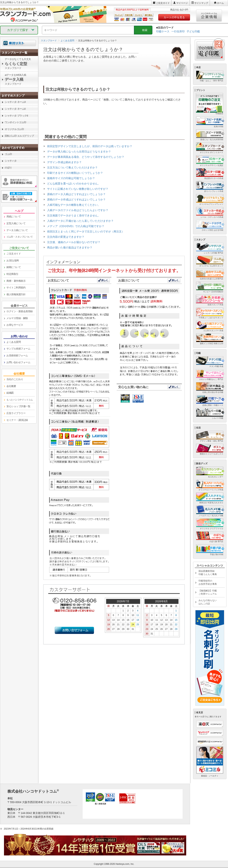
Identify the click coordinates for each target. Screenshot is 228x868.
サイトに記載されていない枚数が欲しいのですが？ (78, 189)
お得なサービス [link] (15, 325)
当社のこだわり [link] (15, 379)
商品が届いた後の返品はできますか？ (70, 247)
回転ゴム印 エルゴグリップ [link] (19, 136)
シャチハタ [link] (11, 161)
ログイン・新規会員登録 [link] (20, 311)
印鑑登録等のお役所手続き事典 (208, 582)
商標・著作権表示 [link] (16, 281)
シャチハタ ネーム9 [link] (15, 102)
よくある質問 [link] (14, 342)
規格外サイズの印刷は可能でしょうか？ (71, 178)
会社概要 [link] (11, 386)
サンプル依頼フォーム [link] (18, 349)
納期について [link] (14, 267)
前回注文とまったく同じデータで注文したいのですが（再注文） (86, 231)
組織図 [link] (10, 393)
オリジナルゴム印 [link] (14, 129)
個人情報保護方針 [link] (16, 294)
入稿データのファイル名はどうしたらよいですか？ (78, 210)
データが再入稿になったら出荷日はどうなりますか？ (79, 152)
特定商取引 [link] (12, 274)
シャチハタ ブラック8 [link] (16, 116)
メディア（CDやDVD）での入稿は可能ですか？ (76, 226)
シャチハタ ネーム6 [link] (15, 109)
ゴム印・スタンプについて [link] (20, 237)
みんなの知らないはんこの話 (208, 602)
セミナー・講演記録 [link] (17, 420)
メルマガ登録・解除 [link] (17, 318)
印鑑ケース (163, 31)
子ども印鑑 (193, 31)
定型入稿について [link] (16, 223)
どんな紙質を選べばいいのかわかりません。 (74, 183)
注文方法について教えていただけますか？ (72, 168)
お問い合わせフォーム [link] (18, 362)
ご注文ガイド (163, 3)
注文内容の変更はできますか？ (66, 237)
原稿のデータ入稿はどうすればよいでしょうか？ (76, 194)
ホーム (220, 3)
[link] (19, 53)
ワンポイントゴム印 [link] (15, 122)
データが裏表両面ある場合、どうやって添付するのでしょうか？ (86, 157)
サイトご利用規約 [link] (16, 288)
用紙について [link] (14, 217)
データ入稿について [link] (17, 230)
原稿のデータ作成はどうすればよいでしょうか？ (76, 199)
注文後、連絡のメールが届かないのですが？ (74, 242)
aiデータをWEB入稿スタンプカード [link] (15, 79)
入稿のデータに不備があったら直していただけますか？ (80, 221)
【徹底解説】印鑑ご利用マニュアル (208, 592)
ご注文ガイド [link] (14, 254)
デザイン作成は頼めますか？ (64, 162)
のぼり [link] (8, 168)
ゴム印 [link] (8, 154)
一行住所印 (178, 31)
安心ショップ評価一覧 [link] (18, 406)
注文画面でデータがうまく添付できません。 (74, 215)
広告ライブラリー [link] (16, 413)
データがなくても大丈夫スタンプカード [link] (18, 64)
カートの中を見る (174, 17)
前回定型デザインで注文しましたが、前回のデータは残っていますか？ (90, 146)
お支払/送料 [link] (13, 260)
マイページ (182, 3)
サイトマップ (201, 3)
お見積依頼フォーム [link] (17, 355)
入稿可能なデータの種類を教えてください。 (74, 205)
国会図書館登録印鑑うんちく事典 (208, 573)
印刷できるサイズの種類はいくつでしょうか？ (75, 173)
